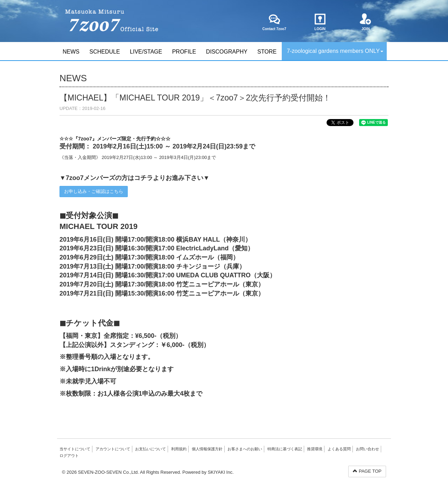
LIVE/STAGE (146, 52)
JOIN (366, 22)
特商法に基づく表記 (285, 449)
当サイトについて (75, 449)
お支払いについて (150, 449)
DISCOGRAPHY (227, 52)
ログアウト (69, 456)
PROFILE (184, 52)
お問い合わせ (367, 449)
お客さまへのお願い (245, 449)
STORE (267, 52)
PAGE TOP (367, 471)
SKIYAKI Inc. (220, 472)
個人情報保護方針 (207, 449)
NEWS (71, 52)
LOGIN (320, 22)
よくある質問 (339, 449)
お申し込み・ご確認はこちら (94, 191)
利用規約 (179, 449)
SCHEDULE (104, 52)
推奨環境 (315, 449)
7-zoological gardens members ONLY (335, 51)
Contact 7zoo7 (274, 22)
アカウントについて (113, 449)
